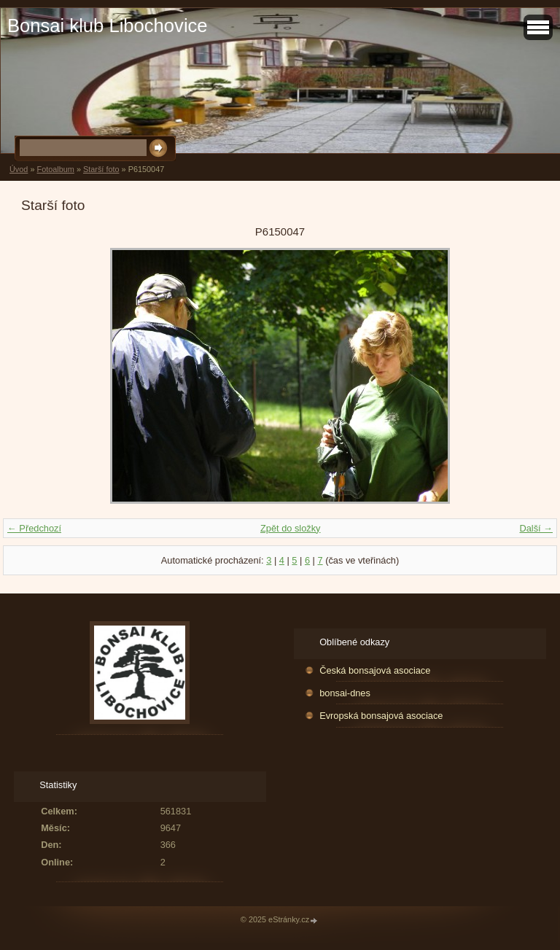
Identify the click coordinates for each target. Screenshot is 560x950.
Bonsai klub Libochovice (108, 26)
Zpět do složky (291, 528)
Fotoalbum (55, 169)
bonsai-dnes (345, 693)
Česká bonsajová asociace (375, 670)
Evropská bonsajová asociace (381, 716)
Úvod (19, 169)
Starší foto (101, 169)
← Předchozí (34, 528)
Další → (536, 528)
